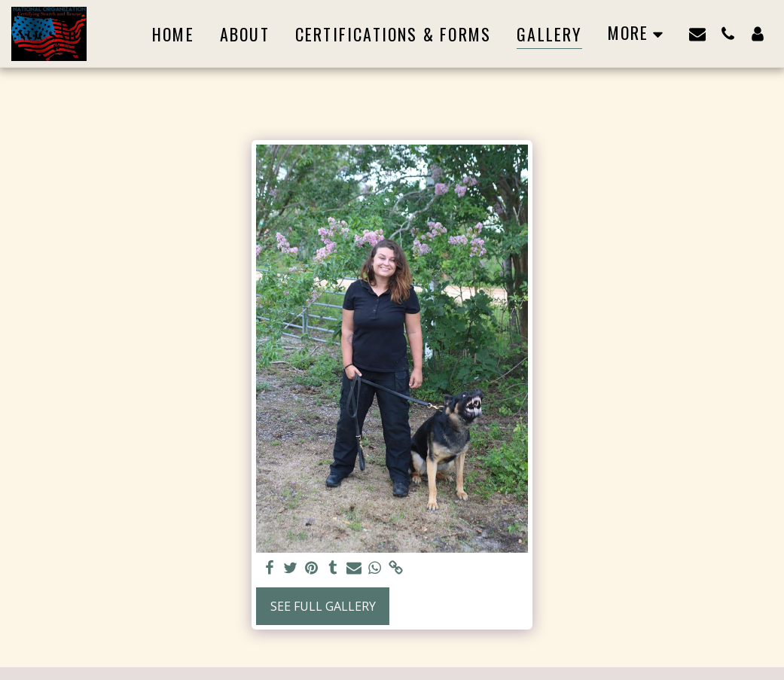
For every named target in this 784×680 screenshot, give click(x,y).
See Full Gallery (323, 606)
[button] (697, 34)
